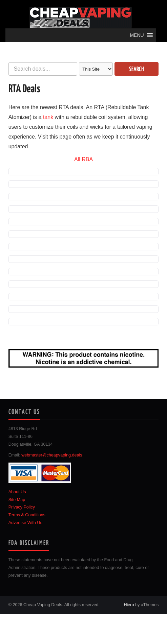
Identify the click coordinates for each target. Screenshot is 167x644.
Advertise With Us (25, 523)
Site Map (17, 500)
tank (48, 117)
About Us (17, 492)
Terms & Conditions (27, 515)
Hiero (129, 605)
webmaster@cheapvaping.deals (52, 455)
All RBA (83, 159)
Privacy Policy (22, 507)
